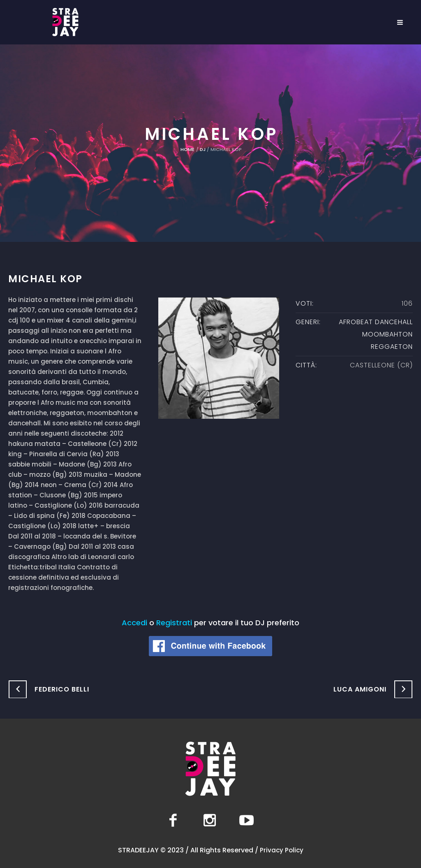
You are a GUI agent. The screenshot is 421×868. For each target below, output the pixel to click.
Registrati (174, 623)
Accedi (134, 623)
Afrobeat (356, 322)
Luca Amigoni (360, 689)
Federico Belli (62, 689)
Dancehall (394, 322)
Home (187, 149)
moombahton (387, 334)
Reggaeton (392, 347)
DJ (203, 149)
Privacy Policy (282, 850)
